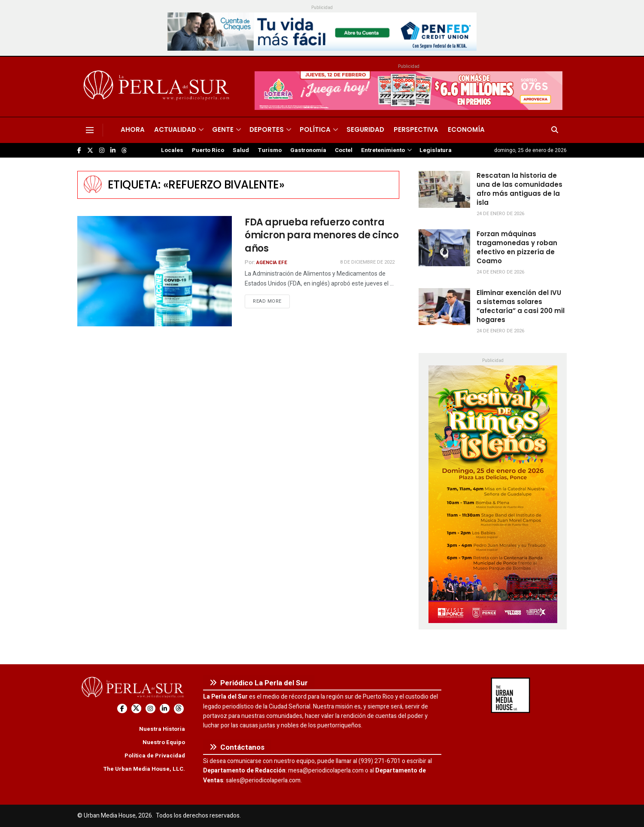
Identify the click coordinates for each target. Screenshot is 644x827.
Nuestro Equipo (164, 742)
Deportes (267, 129)
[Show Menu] (90, 130)
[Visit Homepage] (158, 87)
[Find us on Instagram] (102, 151)
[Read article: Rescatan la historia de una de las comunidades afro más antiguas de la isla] (444, 189)
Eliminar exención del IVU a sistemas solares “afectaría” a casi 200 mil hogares (521, 306)
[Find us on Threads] (124, 151)
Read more (271, 301)
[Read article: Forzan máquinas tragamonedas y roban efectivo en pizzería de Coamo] (444, 248)
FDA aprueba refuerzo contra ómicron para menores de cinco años (322, 236)
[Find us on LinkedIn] (113, 151)
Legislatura (436, 150)
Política (315, 129)
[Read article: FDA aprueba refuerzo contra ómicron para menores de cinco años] (155, 271)
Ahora (133, 129)
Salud (241, 150)
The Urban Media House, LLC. (144, 769)
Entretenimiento (383, 150)
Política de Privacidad (155, 756)
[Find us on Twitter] (90, 151)
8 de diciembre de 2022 (367, 262)
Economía (466, 129)
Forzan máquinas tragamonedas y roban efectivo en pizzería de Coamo (517, 247)
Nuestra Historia (162, 729)
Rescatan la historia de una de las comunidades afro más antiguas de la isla (519, 189)
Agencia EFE (272, 263)
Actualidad (175, 129)
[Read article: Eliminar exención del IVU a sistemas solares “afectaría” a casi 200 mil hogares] (444, 307)
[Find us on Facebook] (79, 151)
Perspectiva (416, 129)
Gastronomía (308, 150)
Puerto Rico (208, 150)
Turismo (270, 150)
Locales (172, 150)
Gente (223, 129)
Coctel (344, 150)
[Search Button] (555, 130)
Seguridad (365, 129)
